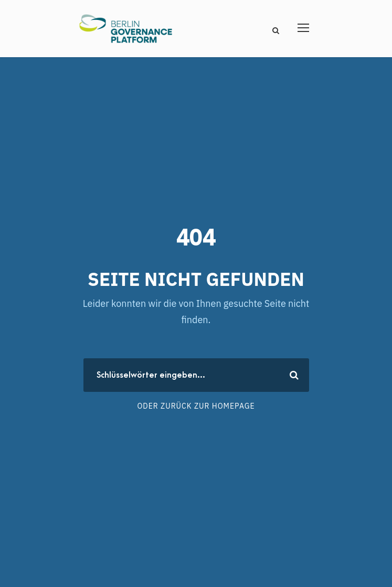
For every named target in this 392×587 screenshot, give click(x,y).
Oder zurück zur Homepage (196, 406)
